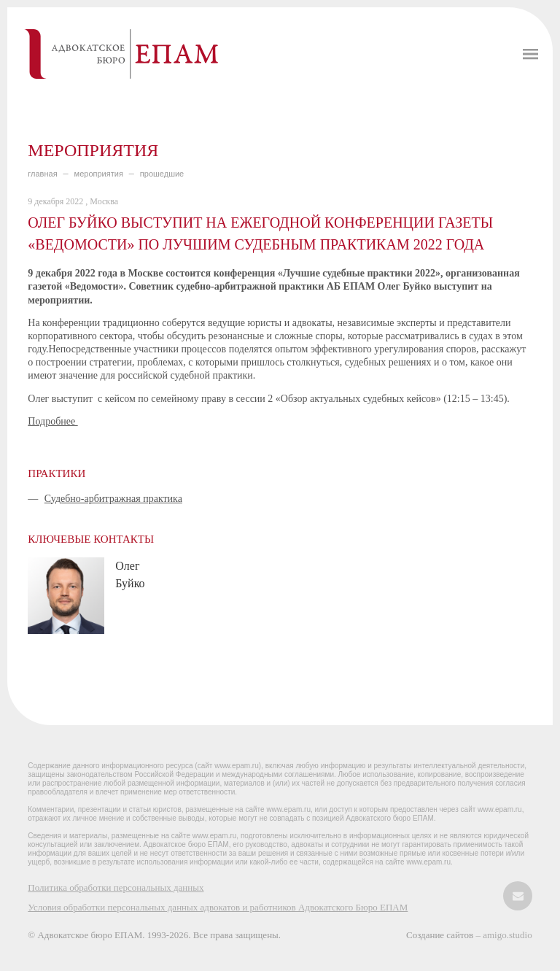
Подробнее (52, 421)
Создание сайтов (441, 935)
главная (42, 174)
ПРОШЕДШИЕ (162, 174)
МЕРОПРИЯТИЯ (99, 174)
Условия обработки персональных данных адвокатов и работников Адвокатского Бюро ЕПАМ (218, 907)
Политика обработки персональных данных (116, 887)
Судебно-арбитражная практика (113, 499)
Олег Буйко (130, 575)
